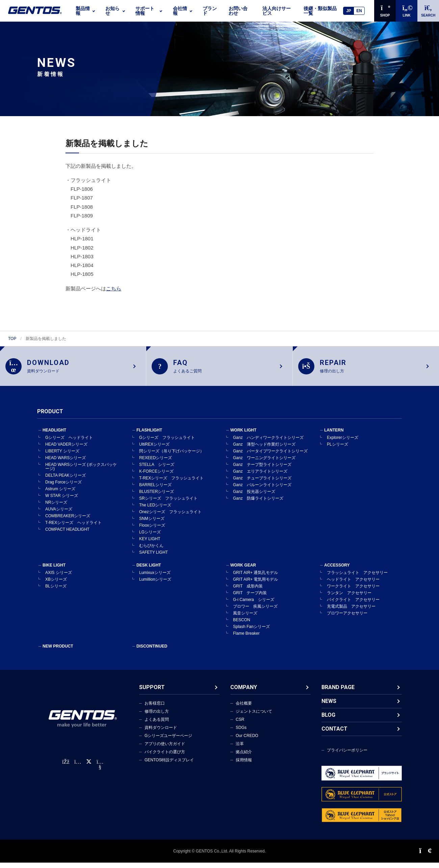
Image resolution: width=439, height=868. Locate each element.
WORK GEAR (243, 571)
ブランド (210, 11)
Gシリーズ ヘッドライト (69, 443)
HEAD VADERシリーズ (66, 450)
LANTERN (334, 436)
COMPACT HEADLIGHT (67, 535)
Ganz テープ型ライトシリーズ (262, 470)
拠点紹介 (244, 757)
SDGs (241, 733)
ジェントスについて (254, 717)
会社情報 (180, 11)
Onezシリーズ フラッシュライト (170, 517)
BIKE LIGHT (54, 571)
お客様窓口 (155, 709)
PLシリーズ (338, 450)
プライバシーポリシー (347, 756)
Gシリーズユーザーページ (168, 741)
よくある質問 (157, 725)
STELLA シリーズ (157, 470)
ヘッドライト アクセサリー (353, 585)
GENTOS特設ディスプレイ (169, 765)
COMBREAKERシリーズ (68, 521)
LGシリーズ (150, 537)
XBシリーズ (56, 585)
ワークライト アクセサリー (353, 591)
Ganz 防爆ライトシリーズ (258, 504)
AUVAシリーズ (59, 515)
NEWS (329, 706)
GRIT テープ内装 (250, 598)
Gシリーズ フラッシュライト (167, 443)
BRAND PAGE (338, 693)
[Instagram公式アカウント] (78, 767)
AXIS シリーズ (59, 578)
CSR (240, 725)
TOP (12, 339)
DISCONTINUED (152, 652)
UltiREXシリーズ (154, 450)
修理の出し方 (157, 717)
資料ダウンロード (161, 733)
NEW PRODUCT (58, 652)
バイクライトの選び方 (165, 757)
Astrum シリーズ (60, 494)
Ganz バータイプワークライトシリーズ (270, 456)
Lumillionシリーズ (155, 585)
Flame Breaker (246, 639)
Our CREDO (247, 741)
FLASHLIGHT (149, 436)
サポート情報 (145, 11)
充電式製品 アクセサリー (351, 612)
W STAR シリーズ (62, 501)
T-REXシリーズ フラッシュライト (171, 483)
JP (349, 11)
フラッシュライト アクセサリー (357, 578)
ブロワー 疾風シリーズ (255, 612)
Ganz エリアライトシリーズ (260, 477)
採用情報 (244, 765)
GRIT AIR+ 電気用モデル (255, 585)
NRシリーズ (56, 508)
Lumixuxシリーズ (155, 578)
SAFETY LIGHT (153, 558)
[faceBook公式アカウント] (66, 767)
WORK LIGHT (243, 436)
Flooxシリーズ (152, 531)
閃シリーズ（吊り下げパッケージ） (172, 456)
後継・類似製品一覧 (320, 11)
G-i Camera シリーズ (254, 605)
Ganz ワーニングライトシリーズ (264, 463)
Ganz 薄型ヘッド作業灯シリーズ (264, 450)
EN (359, 11)
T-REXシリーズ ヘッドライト (73, 528)
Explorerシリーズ (343, 443)
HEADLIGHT (54, 436)
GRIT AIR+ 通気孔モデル (255, 578)
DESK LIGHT (149, 571)
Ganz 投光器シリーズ (254, 497)
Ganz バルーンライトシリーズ (262, 490)
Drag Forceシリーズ (63, 488)
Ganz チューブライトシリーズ (262, 483)
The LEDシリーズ (155, 510)
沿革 (240, 749)
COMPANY (244, 693)
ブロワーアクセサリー (347, 619)
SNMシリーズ (152, 524)
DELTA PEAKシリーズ (66, 481)
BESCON (242, 625)
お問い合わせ (238, 11)
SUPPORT (152, 693)
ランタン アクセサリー (349, 598)
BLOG (328, 720)
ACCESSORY (337, 571)
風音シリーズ (245, 619)
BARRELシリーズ (155, 490)
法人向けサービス (277, 11)
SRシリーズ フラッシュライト (168, 504)
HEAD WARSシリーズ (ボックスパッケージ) (81, 472)
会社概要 (244, 709)
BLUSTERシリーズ (157, 497)
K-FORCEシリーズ (156, 477)
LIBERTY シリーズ (62, 456)
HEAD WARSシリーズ (66, 463)
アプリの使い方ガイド (165, 749)
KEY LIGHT (150, 544)
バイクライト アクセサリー (353, 605)
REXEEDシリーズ (156, 463)
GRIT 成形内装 (248, 591)
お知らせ (112, 11)
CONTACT (334, 734)
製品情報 (83, 11)
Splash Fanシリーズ (251, 632)
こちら (114, 288)
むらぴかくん (151, 551)
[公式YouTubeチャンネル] (100, 773)
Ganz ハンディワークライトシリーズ (268, 443)
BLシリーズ (56, 591)
